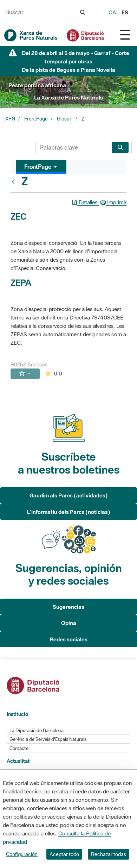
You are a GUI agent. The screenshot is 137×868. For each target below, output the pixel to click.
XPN (10, 119)
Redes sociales (69, 639)
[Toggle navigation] (125, 35)
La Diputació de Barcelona (37, 731)
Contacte (19, 748)
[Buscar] (72, 147)
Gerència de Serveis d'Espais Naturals (48, 739)
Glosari (65, 119)
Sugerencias (68, 607)
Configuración (22, 854)
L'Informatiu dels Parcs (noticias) (69, 512)
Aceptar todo (64, 854)
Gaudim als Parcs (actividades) (69, 495)
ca (112, 12)
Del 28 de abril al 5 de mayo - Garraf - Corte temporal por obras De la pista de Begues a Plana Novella (76, 61)
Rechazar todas (109, 854)
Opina (69, 623)
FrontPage (36, 119)
